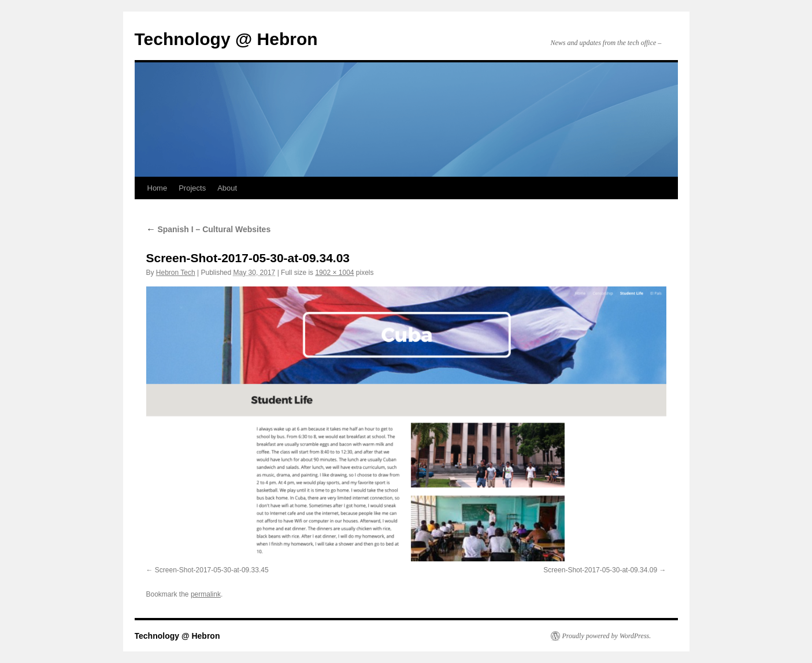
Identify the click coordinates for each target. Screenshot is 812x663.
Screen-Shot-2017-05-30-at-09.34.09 (600, 570)
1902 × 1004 (334, 273)
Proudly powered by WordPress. (607, 636)
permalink (206, 594)
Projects (192, 188)
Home (157, 188)
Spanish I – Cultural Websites (209, 229)
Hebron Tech (176, 273)
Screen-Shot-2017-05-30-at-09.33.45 (212, 570)
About (227, 188)
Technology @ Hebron (226, 39)
